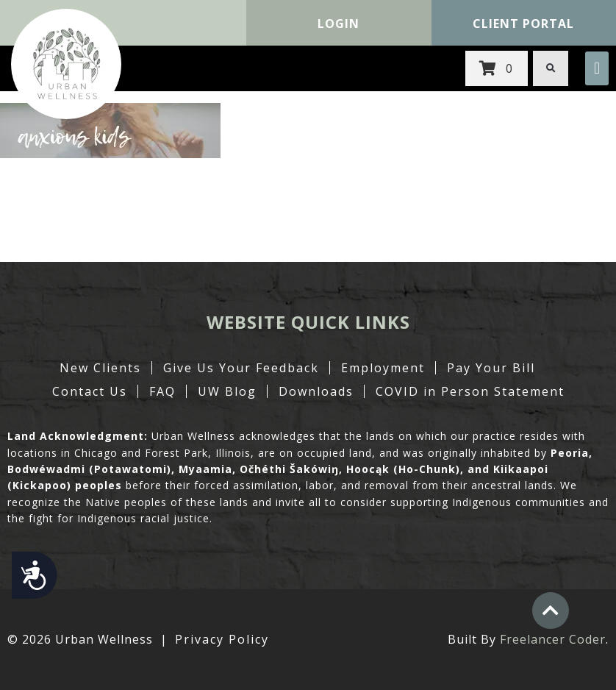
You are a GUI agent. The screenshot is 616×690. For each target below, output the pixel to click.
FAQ (162, 391)
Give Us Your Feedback (241, 368)
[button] (597, 68)
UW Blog (227, 391)
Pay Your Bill (491, 368)
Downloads (316, 391)
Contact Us (90, 391)
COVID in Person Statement (470, 391)
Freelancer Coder (553, 639)
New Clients (100, 368)
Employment (383, 368)
